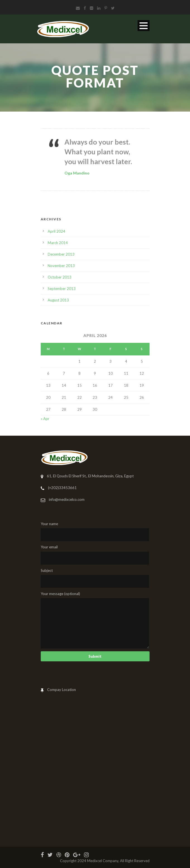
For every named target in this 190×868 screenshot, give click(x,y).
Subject (95, 578)
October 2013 (60, 277)
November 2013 (61, 266)
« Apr (45, 419)
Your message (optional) (95, 620)
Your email (95, 555)
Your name (95, 531)
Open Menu (144, 26)
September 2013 (62, 289)
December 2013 (61, 254)
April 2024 (56, 231)
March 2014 (58, 243)
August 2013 (58, 300)
